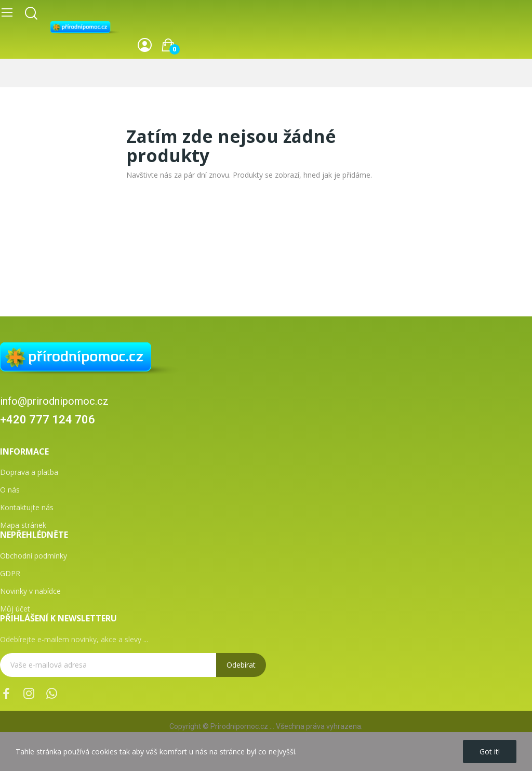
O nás (10, 490)
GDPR (10, 573)
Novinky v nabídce (30, 591)
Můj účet (15, 609)
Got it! (490, 752)
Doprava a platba (29, 472)
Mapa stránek (23, 525)
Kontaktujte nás (27, 507)
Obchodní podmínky (34, 556)
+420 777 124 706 (48, 420)
